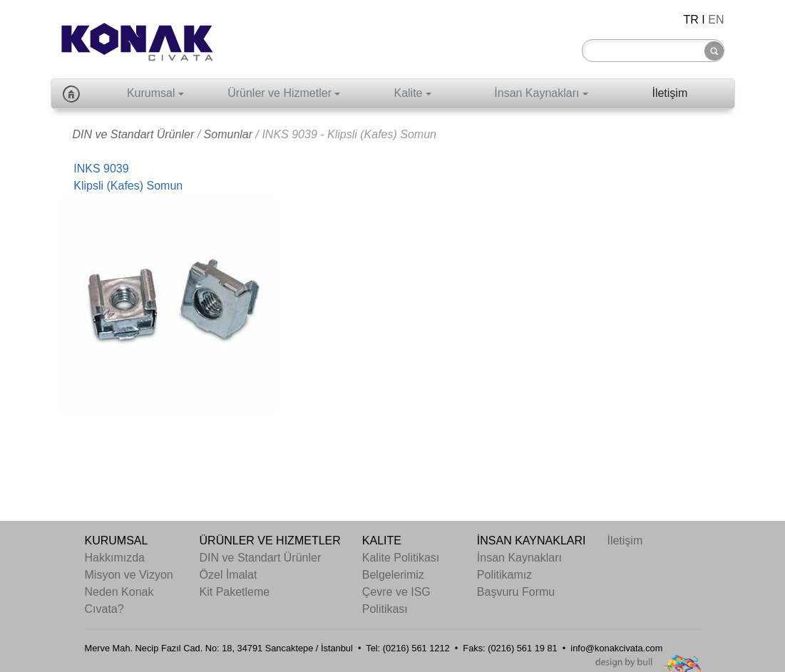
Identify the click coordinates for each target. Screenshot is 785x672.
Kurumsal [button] (151, 93)
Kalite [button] (408, 93)
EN (716, 20)
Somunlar (228, 134)
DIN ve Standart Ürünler (134, 134)
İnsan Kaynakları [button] (537, 93)
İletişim (669, 93)
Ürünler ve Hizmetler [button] (279, 93)
